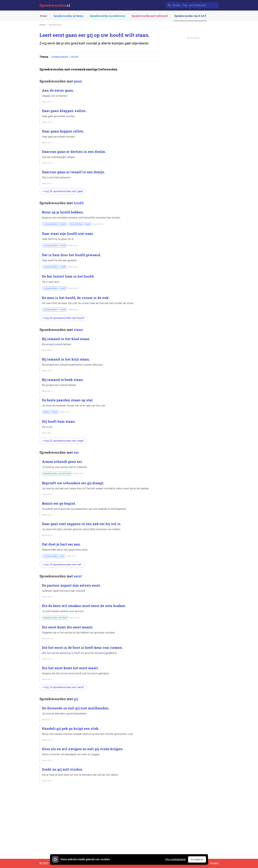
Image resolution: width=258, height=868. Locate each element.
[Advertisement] (99, 797)
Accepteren (198, 860)
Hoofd (75, 57)
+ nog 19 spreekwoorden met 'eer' (62, 564)
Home (44, 16)
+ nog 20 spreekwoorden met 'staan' (63, 441)
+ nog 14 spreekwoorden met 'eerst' (63, 687)
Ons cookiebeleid (175, 859)
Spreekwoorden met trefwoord (150, 16)
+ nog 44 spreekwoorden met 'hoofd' (63, 318)
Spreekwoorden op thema (68, 16)
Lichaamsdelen (60, 57)
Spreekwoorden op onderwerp (107, 16)
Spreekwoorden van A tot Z (190, 16)
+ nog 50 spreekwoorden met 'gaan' (63, 191)
